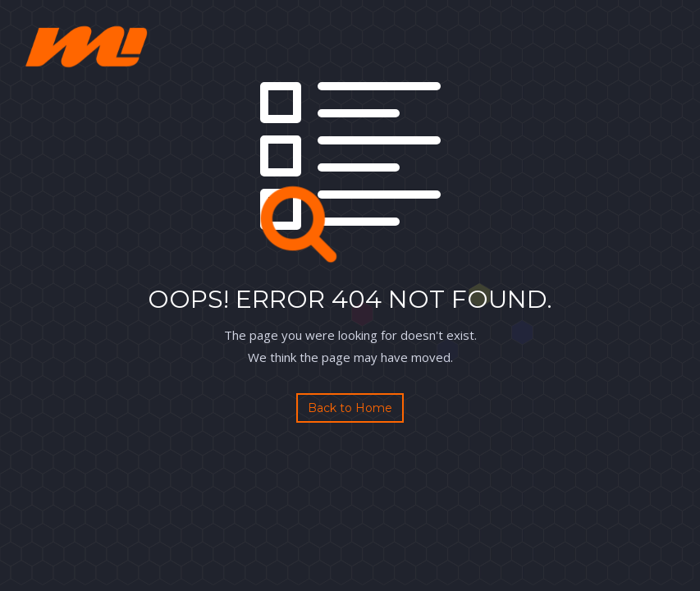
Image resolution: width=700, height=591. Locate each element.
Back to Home (350, 408)
